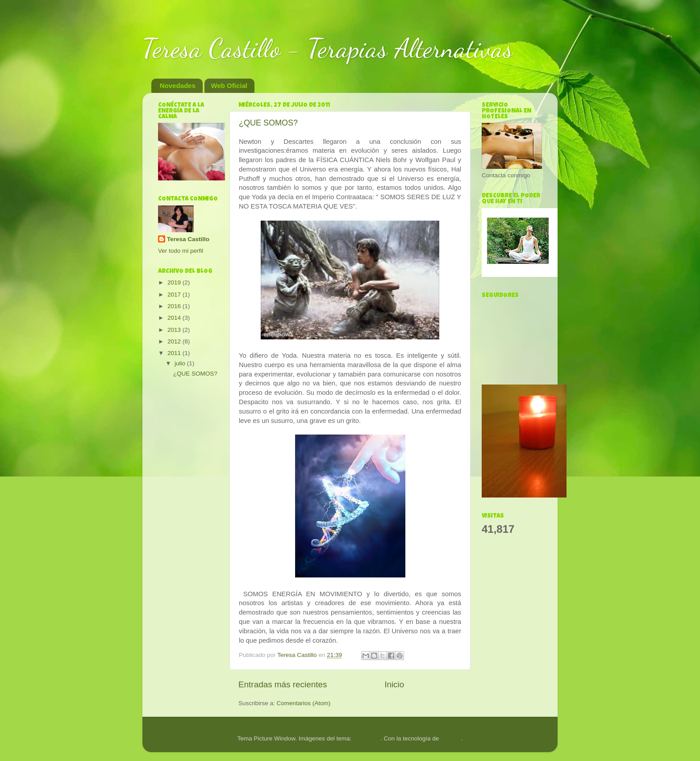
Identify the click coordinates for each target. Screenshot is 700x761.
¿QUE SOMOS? (268, 123)
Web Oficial (229, 86)
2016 (175, 306)
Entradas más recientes (283, 684)
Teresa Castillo (188, 239)
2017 (175, 295)
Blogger (451, 738)
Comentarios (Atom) (304, 703)
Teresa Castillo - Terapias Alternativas (328, 48)
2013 (175, 330)
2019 (175, 282)
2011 (175, 353)
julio (181, 363)
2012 (175, 341)
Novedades (178, 86)
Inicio (394, 684)
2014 (175, 318)
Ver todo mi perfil (181, 251)
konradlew (367, 738)
